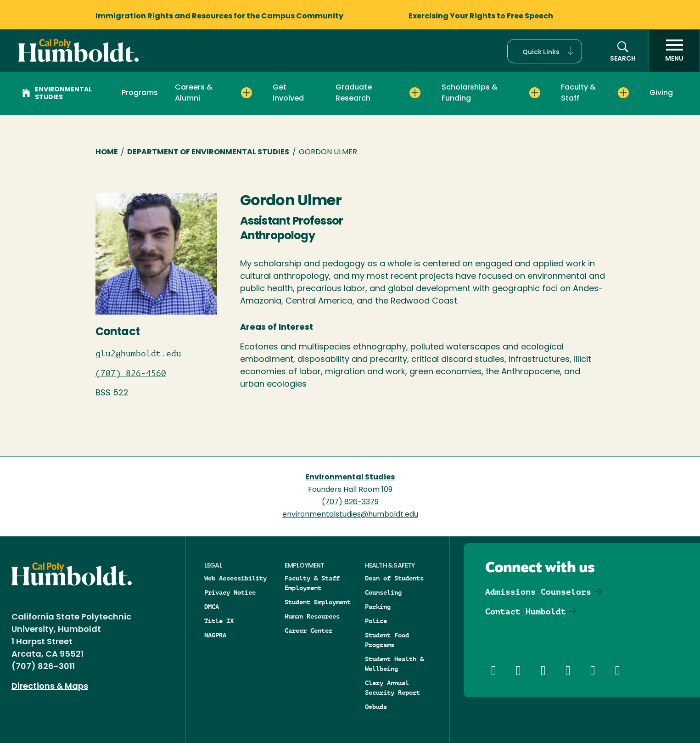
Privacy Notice (230, 592)
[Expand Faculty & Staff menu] (623, 93)
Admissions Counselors (538, 592)
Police (376, 621)
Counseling (383, 592)
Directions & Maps (50, 687)
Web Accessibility (235, 578)
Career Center (308, 630)
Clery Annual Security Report (392, 688)
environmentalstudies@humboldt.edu (350, 515)
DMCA (212, 607)
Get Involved (288, 93)
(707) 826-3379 (350, 502)
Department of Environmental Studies (208, 152)
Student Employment (318, 602)
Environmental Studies (57, 94)
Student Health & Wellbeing (394, 664)
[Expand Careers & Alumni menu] (246, 93)
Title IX (219, 621)
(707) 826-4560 (131, 373)
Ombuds (376, 707)
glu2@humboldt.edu (138, 354)
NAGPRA (215, 635)
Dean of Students (394, 578)
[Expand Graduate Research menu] (415, 93)
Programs (140, 93)
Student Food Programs (387, 640)
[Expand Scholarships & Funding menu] (535, 93)
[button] (545, 51)
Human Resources (312, 616)
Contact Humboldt (526, 611)
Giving (661, 93)
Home (107, 152)
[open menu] (674, 51)
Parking (378, 607)
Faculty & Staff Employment (312, 583)
